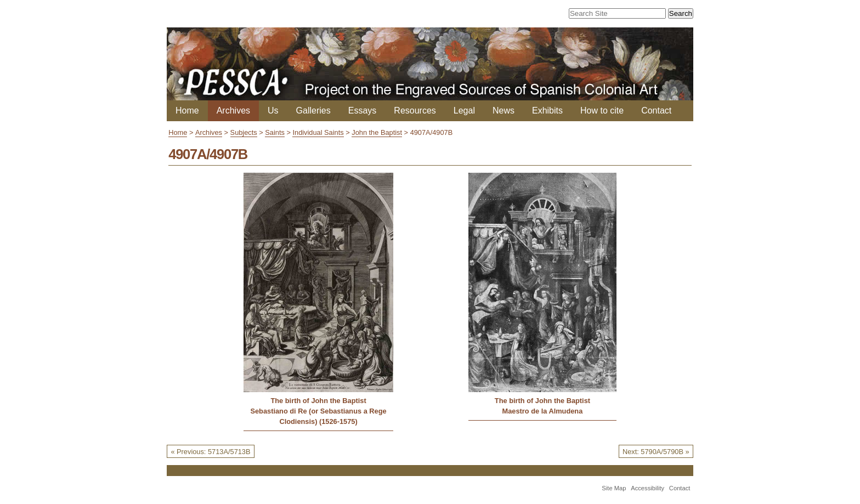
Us (273, 111)
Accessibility (647, 488)
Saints (275, 132)
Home (187, 111)
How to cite (602, 111)
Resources (415, 111)
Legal (464, 111)
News (503, 111)
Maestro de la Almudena (543, 411)
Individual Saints (318, 132)
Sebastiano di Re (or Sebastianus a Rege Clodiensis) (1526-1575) (318, 416)
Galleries (313, 111)
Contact (656, 111)
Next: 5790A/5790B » (656, 452)
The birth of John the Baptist (318, 401)
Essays (363, 111)
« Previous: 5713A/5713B (210, 452)
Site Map (614, 488)
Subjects (244, 132)
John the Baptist (377, 132)
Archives (233, 111)
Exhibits (547, 111)
